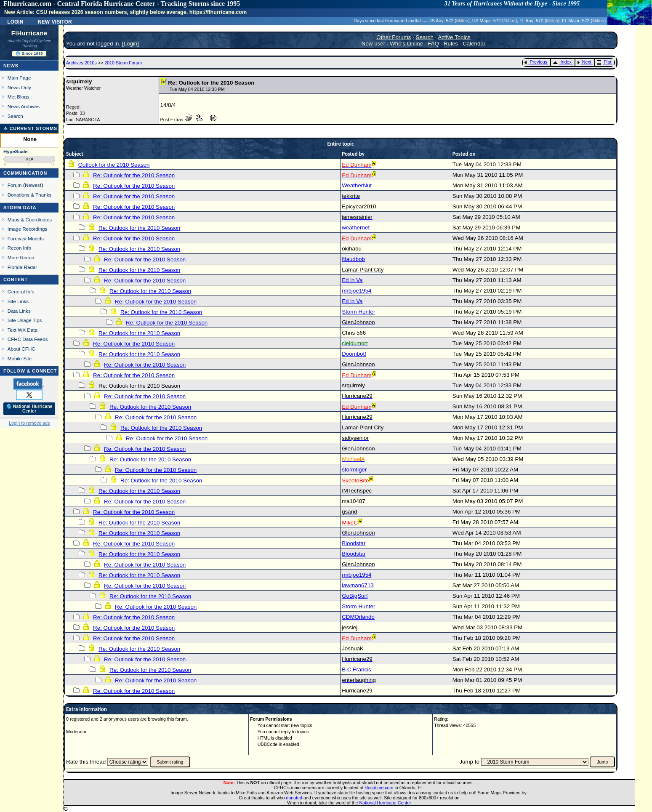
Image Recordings (27, 229)
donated (294, 798)
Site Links (18, 301)
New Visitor (55, 21)
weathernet (356, 228)
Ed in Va (352, 280)
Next (584, 62)
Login (15, 21)
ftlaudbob (353, 259)
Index (562, 62)
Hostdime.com (379, 788)
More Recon (21, 257)
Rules (451, 44)
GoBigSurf (355, 596)
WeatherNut (357, 185)
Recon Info (19, 248)
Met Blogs (19, 97)
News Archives (24, 106)
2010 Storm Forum (123, 63)
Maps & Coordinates (30, 220)
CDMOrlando (358, 617)
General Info (21, 292)
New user (373, 44)
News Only (19, 87)
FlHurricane (29, 33)
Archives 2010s (82, 63)
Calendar (474, 44)
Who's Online (406, 44)
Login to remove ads (29, 423)
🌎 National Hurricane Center (29, 409)
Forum (15, 185)
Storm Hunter (358, 312)
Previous (536, 62)
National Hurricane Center (385, 803)
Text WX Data (23, 330)
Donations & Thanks (30, 195)
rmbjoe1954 (357, 291)
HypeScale (16, 152)
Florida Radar (23, 267)
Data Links (19, 311)
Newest (33, 185)
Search (15, 116)
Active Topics (454, 37)
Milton (462, 21)
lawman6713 (358, 585)
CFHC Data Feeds (28, 339)
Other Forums (394, 37)
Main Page (19, 78)
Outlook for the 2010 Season (114, 165)
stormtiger (354, 470)
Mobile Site (20, 358)
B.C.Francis (357, 670)
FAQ (433, 44)
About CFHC (21, 349)
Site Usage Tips (25, 320)
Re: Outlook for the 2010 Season (134, 175)
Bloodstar (354, 543)
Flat (604, 62)
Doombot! (354, 354)
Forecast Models (26, 238)
